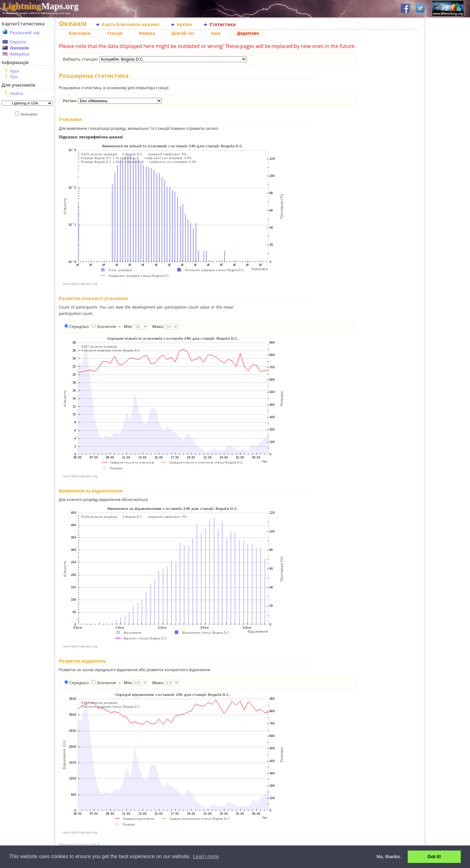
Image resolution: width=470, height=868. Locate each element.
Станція (115, 33)
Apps (15, 71)
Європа (18, 42)
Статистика (223, 24)
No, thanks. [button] (389, 857)
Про (14, 77)
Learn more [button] (206, 856)
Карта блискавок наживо (130, 24)
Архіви (184, 24)
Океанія (19, 48)
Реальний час (25, 33)
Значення (106, 326)
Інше (216, 33)
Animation (31, 114)
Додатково (248, 33)
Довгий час (183, 33)
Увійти (16, 93)
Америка (20, 54)
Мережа (147, 33)
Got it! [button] (434, 857)
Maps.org (41, 6)
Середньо (79, 326)
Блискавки (80, 33)
